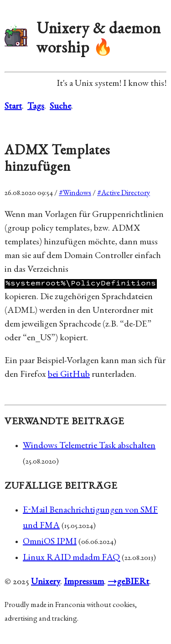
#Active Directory (124, 193)
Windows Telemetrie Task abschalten (89, 446)
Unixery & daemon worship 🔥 (99, 40)
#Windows (75, 193)
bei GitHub (69, 375)
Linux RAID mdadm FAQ (71, 558)
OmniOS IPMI (50, 542)
